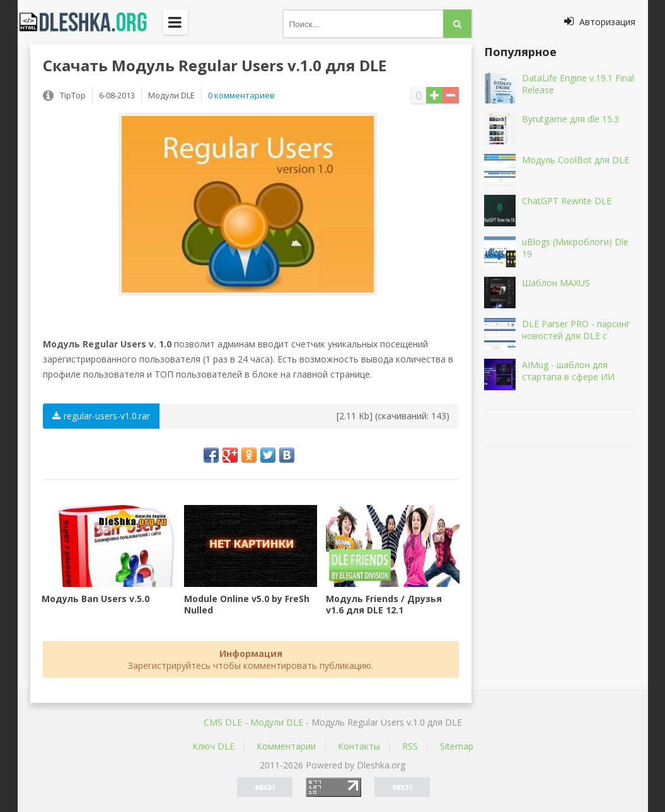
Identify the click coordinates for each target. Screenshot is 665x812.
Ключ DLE (213, 746)
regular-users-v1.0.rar (101, 416)
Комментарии (286, 746)
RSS (410, 746)
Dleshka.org (90, 22)
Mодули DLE (277, 722)
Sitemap (457, 746)
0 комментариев (241, 95)
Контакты (359, 746)
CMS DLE (223, 722)
